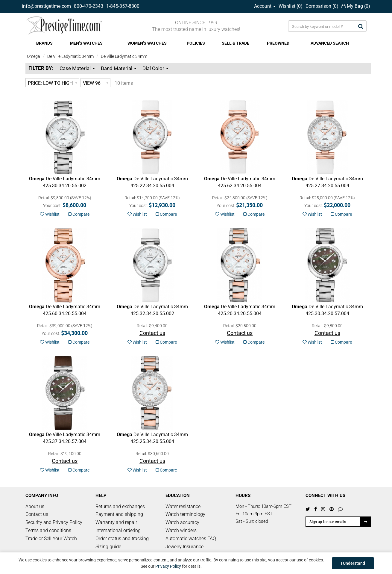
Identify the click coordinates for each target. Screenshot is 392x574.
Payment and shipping (119, 514)
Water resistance (183, 506)
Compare (79, 214)
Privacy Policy (168, 566)
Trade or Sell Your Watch (51, 538)
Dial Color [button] (155, 68)
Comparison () (322, 6)
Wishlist (50, 214)
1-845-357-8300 (123, 6)
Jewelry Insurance (184, 547)
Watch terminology (185, 514)
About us (35, 506)
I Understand (353, 563)
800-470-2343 (89, 6)
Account (265, 6)
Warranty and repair (116, 522)
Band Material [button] (119, 68)
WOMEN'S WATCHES (147, 43)
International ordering (118, 530)
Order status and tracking (122, 538)
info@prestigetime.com (46, 6)
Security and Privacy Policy (54, 522)
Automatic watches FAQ (191, 538)
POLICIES (196, 43)
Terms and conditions (48, 530)
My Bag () (356, 6)
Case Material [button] (77, 68)
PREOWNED (278, 43)
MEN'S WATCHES (86, 43)
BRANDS (44, 43)
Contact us (37, 514)
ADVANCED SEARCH (330, 43)
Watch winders (181, 530)
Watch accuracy (182, 522)
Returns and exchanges (120, 506)
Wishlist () (291, 6)
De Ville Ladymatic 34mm (70, 56)
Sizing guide (108, 547)
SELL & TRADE (235, 43)
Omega (34, 56)
